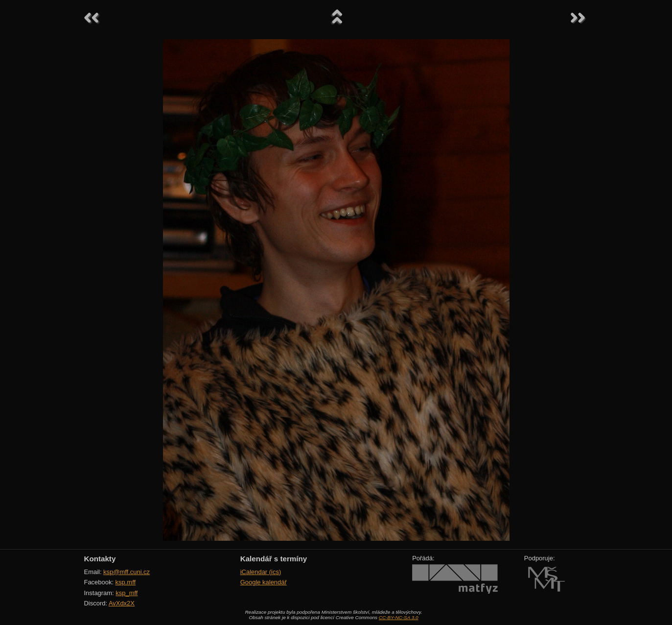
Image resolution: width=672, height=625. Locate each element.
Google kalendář (264, 582)
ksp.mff (126, 582)
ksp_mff (127, 593)
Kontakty (100, 559)
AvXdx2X (122, 603)
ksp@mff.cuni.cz (127, 572)
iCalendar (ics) (261, 572)
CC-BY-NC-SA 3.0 (399, 617)
